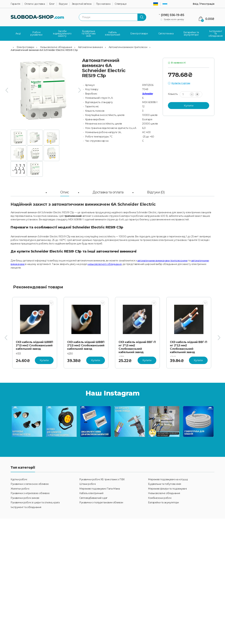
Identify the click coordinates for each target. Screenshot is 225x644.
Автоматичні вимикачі (90, 46)
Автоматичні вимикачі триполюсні (128, 46)
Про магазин (103, 4)
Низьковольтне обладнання (56, 46)
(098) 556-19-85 (173, 15)
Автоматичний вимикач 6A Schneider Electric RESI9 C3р (44, 50)
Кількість (173, 93)
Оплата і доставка (35, 4)
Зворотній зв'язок (82, 4)
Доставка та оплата (108, 192)
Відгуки (63, 4)
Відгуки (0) (156, 192)
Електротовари (25, 46)
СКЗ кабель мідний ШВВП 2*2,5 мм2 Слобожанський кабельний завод (86, 345)
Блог (52, 4)
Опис (65, 192)
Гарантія (15, 4)
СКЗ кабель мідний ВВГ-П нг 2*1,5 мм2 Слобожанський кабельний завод (137, 346)
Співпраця (120, 4)
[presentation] (7, 90)
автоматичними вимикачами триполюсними (162, 260)
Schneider (148, 93)
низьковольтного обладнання (105, 263)
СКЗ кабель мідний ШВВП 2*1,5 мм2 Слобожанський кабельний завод (34, 345)
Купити (189, 105)
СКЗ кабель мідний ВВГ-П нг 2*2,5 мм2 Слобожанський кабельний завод (188, 346)
